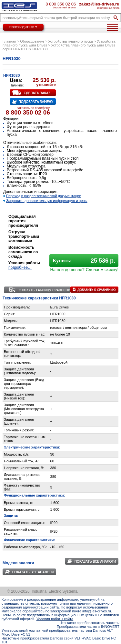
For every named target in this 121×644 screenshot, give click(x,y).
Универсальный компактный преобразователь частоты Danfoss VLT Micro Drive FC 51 (57, 632)
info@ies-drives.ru (97, 611)
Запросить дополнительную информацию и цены (47, 201)
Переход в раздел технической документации (44, 196)
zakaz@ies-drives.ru (99, 4)
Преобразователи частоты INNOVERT (88, 627)
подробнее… (20, 267)
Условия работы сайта (55, 619)
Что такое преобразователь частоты (90, 623)
